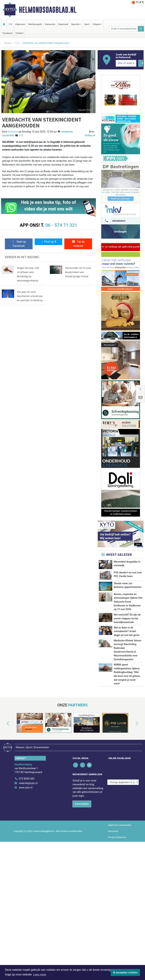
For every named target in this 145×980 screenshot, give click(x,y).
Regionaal (63, 24)
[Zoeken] (141, 29)
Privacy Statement (117, 942)
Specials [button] (75, 24)
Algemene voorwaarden (120, 930)
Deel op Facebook (19, 244)
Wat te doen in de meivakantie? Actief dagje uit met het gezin (127, 681)
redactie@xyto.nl (28, 888)
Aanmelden (82, 908)
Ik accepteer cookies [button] (125, 972)
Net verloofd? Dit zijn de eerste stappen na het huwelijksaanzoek (127, 649)
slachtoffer (8, 136)
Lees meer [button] (40, 974)
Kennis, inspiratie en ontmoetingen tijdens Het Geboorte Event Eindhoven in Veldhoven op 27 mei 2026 (128, 602)
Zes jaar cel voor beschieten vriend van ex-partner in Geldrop (30, 296)
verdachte (67, 132)
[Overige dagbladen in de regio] (123, 876)
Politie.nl (90, 136)
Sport (87, 24)
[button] (4, 831)
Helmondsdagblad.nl (48, 10)
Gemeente (50, 24)
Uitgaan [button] (97, 24)
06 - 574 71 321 (61, 225)
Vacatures (7, 33)
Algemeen (20, 24)
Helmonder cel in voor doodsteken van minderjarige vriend (78, 272)
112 (10, 24)
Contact (19, 33)
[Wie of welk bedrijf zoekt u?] (126, 63)
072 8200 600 (27, 883)
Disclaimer (113, 936)
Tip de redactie (78, 244)
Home (8, 43)
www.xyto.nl (26, 892)
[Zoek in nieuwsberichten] (124, 29)
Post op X (49, 242)
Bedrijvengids (35, 24)
